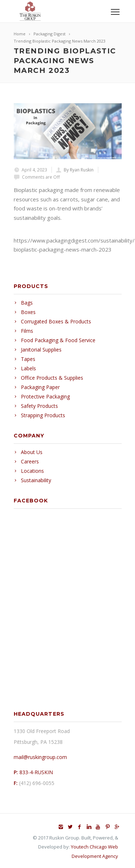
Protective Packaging (45, 396)
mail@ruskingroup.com (40, 757)
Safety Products (39, 406)
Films (27, 331)
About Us (32, 452)
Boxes (28, 312)
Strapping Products (43, 415)
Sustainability (36, 480)
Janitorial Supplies (41, 350)
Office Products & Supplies (52, 378)
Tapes (28, 359)
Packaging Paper (40, 387)
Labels (28, 368)
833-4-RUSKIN (36, 772)
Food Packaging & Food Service (58, 340)
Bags (27, 303)
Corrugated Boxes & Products (56, 321)
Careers (30, 461)
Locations (32, 471)
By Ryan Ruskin (79, 170)
